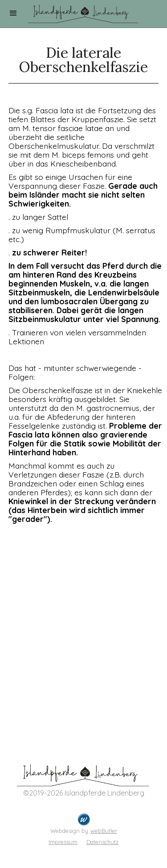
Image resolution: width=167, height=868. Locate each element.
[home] (84, 12)
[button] (13, 13)
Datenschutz (102, 842)
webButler (104, 831)
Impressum (63, 842)
